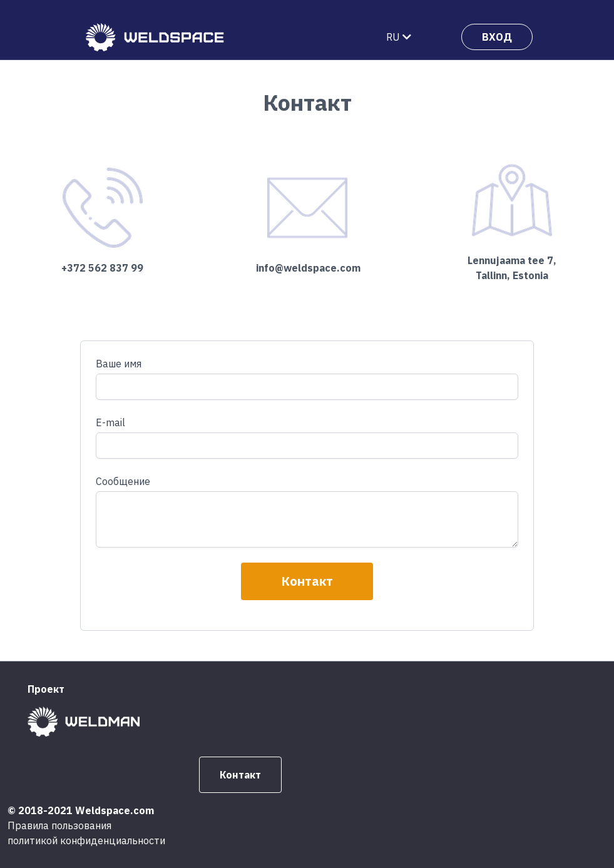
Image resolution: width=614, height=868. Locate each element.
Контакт (307, 581)
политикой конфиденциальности (86, 840)
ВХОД (497, 37)
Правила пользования (59, 825)
